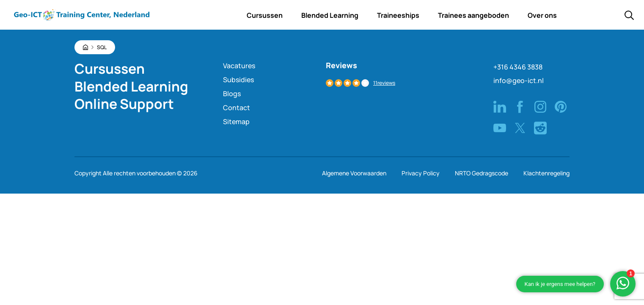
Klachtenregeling (546, 173)
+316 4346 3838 (518, 67)
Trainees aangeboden (473, 15)
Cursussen (265, 15)
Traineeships (398, 15)
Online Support (124, 104)
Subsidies (238, 80)
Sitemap (236, 122)
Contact (237, 108)
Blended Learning (330, 15)
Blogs (232, 94)
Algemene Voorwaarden (354, 173)
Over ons (542, 15)
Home (218, 15)
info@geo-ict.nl (519, 80)
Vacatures (239, 66)
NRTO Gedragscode (482, 173)
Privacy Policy (421, 173)
